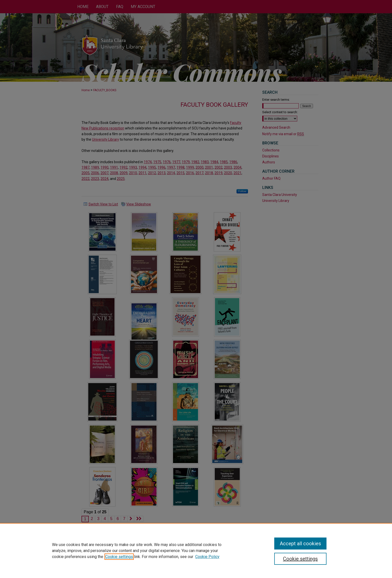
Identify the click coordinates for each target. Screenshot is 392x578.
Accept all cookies (300, 544)
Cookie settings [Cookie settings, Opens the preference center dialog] (300, 559)
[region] (196, 551)
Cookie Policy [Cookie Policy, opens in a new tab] (207, 557)
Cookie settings (119, 557)
